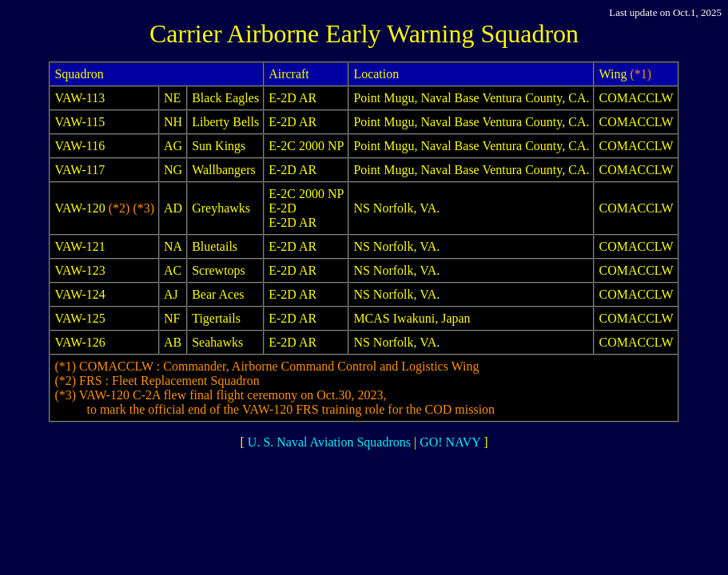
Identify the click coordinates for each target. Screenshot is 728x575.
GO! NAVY (450, 442)
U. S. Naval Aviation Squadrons (329, 442)
